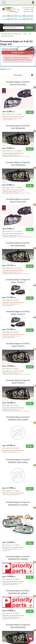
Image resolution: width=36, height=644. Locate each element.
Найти (29, 28)
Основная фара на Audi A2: (18, 83)
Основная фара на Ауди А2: (18, 164)
